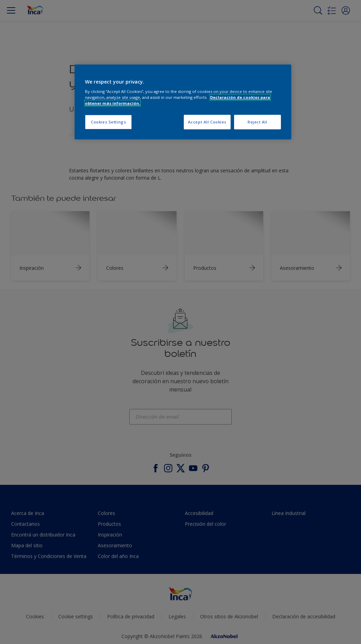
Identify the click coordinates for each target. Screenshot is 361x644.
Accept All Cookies (207, 122)
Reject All (257, 122)
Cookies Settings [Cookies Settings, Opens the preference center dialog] (108, 122)
